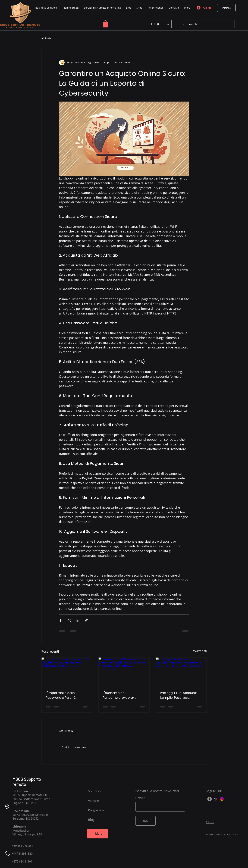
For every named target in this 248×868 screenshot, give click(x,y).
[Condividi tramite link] (87, 620)
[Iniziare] (226, 8)
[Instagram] (222, 799)
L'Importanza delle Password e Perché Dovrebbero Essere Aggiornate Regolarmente (66, 695)
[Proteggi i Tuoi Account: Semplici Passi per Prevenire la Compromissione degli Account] (181, 672)
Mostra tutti (200, 651)
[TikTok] (216, 799)
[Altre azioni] (187, 62)
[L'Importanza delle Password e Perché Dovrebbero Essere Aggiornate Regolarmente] (67, 672)
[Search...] (207, 24)
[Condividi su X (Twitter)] (69, 620)
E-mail (139, 798)
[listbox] (160, 24)
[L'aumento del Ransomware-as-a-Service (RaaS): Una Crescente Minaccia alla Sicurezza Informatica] (124, 672)
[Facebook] (210, 799)
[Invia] (145, 821)
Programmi (96, 810)
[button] (105, 24)
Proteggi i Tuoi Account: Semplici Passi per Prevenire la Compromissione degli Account (178, 695)
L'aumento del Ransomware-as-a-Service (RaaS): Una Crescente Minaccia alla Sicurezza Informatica (122, 695)
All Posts (46, 38)
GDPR (210, 822)
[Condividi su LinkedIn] (78, 620)
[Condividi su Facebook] (61, 620)
